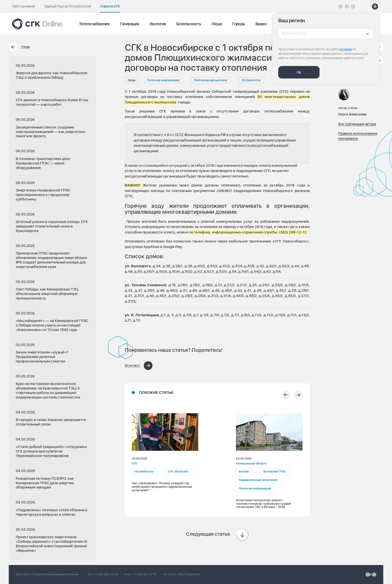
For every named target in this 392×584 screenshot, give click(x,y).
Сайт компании (23, 6)
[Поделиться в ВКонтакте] (139, 366)
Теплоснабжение (94, 24)
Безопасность (189, 24)
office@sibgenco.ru (189, 574)
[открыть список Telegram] (347, 6)
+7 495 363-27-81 (145, 574)
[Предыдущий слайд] (286, 395)
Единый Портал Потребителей (68, 6)
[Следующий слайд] (298, 395)
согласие (345, 49)
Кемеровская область (251, 463)
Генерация (129, 24)
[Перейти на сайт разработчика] (371, 574)
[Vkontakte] (340, 6)
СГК (134, 463)
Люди (217, 24)
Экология (157, 24)
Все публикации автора (357, 124)
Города (239, 24)
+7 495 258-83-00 (106, 574)
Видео (261, 24)
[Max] (353, 6)
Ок (299, 72)
